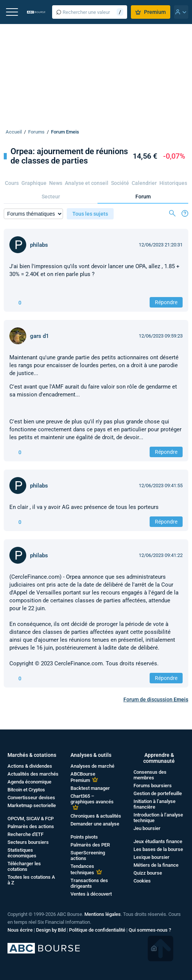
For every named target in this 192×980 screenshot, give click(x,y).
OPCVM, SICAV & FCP (31, 819)
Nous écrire (20, 930)
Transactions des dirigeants (89, 883)
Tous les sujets (90, 214)
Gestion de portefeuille (158, 793)
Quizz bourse (148, 873)
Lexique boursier (151, 857)
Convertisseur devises (31, 798)
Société (120, 183)
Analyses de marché (92, 766)
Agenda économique (29, 782)
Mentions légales (103, 914)
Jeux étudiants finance (158, 841)
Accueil (14, 132)
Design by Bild (51, 930)
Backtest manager (90, 788)
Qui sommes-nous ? (150, 930)
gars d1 (40, 336)
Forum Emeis (65, 132)
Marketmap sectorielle (32, 805)
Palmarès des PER (90, 845)
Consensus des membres (150, 775)
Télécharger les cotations (24, 866)
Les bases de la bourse (158, 849)
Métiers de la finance (156, 865)
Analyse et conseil (87, 183)
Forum (143, 197)
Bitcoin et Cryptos (26, 790)
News (56, 183)
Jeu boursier (147, 828)
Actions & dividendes (30, 766)
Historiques (173, 183)
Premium (151, 12)
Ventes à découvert (91, 894)
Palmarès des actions (31, 826)
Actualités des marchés (33, 774)
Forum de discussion (156, 699)
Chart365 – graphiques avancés (92, 799)
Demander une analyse (95, 824)
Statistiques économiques (22, 853)
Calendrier (144, 183)
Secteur (51, 197)
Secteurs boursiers (28, 842)
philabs (39, 245)
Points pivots (84, 837)
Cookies (142, 881)
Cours (12, 183)
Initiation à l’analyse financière (154, 804)
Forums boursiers (153, 786)
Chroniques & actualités (96, 816)
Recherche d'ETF (25, 834)
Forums (36, 132)
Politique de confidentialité (97, 930)
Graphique (34, 183)
